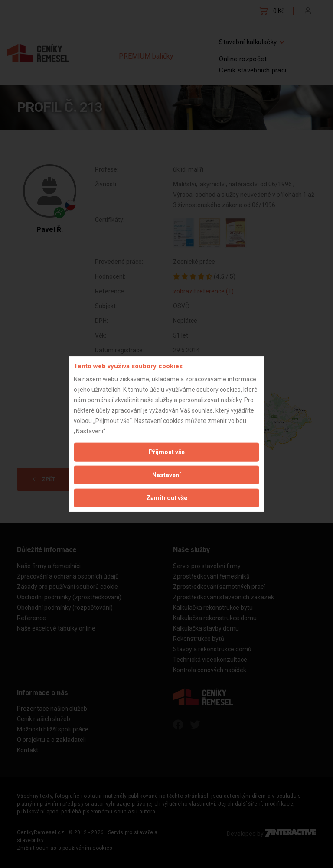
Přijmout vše (167, 452)
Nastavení (166, 475)
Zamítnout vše (167, 498)
